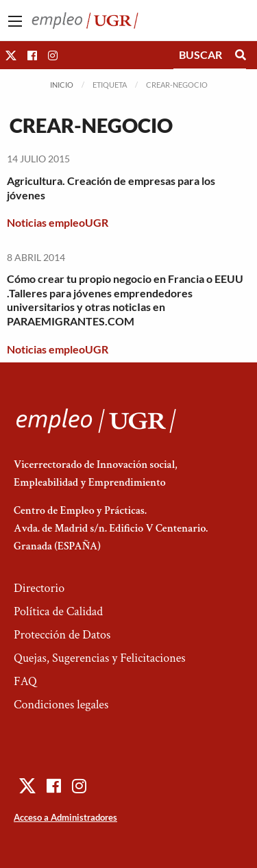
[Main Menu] (15, 21)
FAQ (25, 681)
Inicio (62, 85)
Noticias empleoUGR (58, 222)
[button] (11, 55)
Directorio (39, 588)
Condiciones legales (61, 705)
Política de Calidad (58, 611)
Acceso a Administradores (65, 817)
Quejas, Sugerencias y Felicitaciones (100, 658)
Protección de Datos (62, 635)
